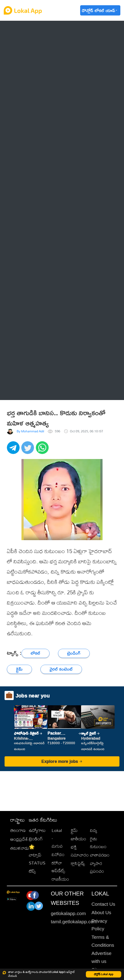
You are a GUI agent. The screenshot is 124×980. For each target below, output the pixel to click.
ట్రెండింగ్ (36, 839)
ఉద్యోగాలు (37, 830)
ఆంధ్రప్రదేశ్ (19, 839)
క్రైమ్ (74, 830)
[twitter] (28, 450)
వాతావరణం (100, 855)
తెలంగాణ (18, 830)
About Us (101, 912)
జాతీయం (78, 839)
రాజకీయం (60, 879)
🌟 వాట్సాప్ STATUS (37, 855)
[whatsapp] (43, 450)
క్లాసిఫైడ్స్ (78, 863)
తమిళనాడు (20, 848)
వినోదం (58, 854)
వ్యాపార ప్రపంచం (97, 867)
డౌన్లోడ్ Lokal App (104, 974)
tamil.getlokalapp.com (74, 922)
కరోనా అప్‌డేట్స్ (58, 867)
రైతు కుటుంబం (98, 843)
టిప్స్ (32, 871)
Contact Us (103, 904)
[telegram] (14, 450)
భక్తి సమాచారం (80, 851)
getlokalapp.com (68, 913)
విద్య (94, 830)
